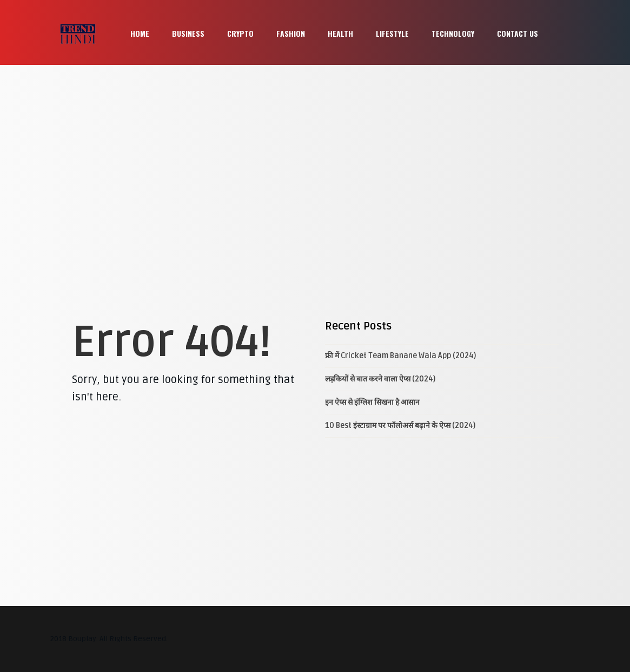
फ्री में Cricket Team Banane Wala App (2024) (400, 356)
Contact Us (518, 33)
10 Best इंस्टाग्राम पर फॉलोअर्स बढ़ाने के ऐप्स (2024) (400, 426)
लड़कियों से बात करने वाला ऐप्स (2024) (380, 379)
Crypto (240, 33)
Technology (453, 33)
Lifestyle (392, 33)
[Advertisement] (315, 146)
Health (340, 33)
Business (188, 33)
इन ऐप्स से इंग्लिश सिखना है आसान (372, 402)
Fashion (291, 33)
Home (140, 33)
